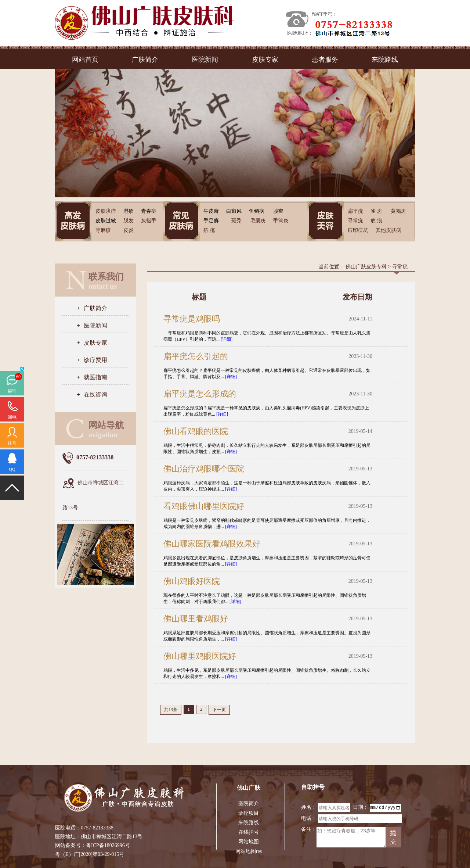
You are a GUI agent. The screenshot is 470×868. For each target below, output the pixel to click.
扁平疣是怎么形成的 (200, 394)
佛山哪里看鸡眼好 (196, 619)
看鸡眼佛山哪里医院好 (204, 506)
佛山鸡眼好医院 (192, 581)
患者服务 (325, 60)
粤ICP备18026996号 (108, 845)
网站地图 (249, 842)
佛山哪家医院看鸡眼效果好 (212, 544)
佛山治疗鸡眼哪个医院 (204, 469)
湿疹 (129, 211)
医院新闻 (205, 60)
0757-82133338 (97, 828)
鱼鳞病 (257, 211)
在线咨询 (95, 394)
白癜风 (234, 211)
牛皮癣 (211, 211)
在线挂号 (249, 832)
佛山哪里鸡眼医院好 (200, 656)
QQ (12, 469)
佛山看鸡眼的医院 (196, 431)
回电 (12, 417)
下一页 (219, 710)
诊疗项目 (249, 813)
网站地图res (249, 851)
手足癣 (211, 221)
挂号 (12, 443)
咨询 (12, 391)
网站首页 (85, 60)
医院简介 (249, 804)
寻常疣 (400, 267)
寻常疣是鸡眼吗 (192, 319)
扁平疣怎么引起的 (196, 356)
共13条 (171, 710)
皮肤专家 (265, 60)
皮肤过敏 (106, 221)
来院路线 (385, 60)
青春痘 (149, 211)
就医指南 (95, 377)
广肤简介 (145, 60)
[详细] (227, 339)
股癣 (278, 211)
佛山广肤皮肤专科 (366, 267)
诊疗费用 (95, 360)
